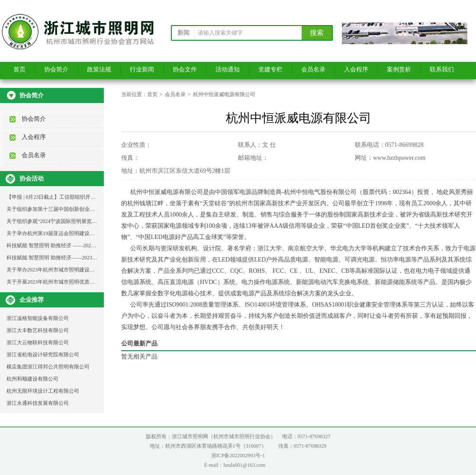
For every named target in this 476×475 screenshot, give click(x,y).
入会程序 (356, 69)
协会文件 (185, 69)
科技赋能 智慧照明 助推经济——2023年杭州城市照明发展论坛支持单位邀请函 (96, 258)
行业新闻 (142, 69)
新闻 (183, 33)
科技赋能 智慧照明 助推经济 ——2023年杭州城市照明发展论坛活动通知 (89, 246)
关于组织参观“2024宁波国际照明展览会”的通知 (61, 221)
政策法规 (99, 69)
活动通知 (228, 69)
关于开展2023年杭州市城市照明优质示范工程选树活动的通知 (77, 282)
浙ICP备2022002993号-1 (238, 456)
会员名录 (313, 69)
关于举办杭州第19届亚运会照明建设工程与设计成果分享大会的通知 (84, 233)
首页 (19, 69)
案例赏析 (399, 69)
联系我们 (442, 69)
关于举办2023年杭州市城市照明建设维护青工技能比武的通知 (77, 270)
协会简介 (56, 69)
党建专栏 (270, 69)
